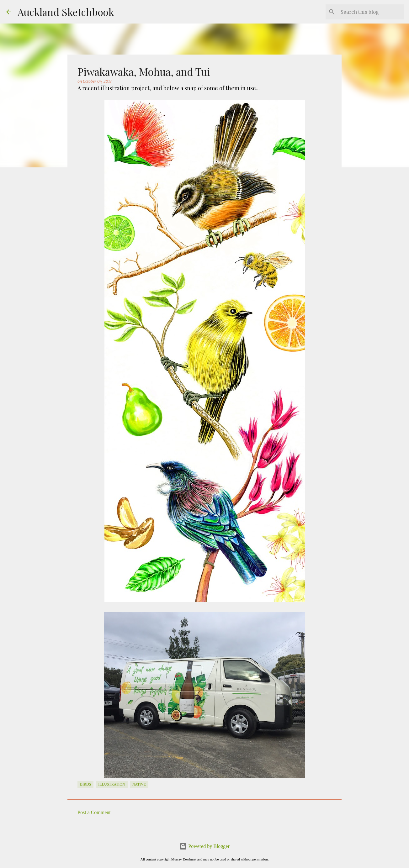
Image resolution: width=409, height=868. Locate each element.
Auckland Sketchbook (66, 12)
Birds (85, 784)
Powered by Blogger (204, 846)
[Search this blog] (371, 12)
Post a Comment (94, 812)
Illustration (112, 784)
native (139, 784)
